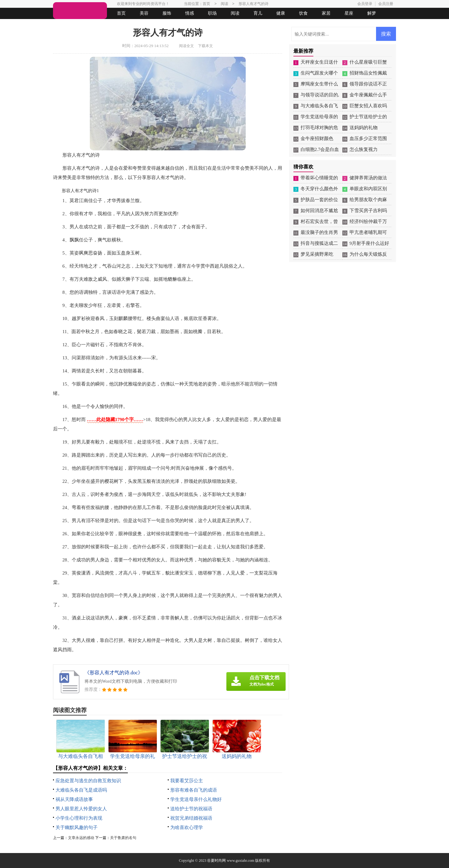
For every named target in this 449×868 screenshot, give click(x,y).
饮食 (303, 13)
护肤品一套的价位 (319, 200)
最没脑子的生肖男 (319, 232)
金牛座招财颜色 (317, 138)
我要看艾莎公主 (187, 781)
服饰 (167, 13)
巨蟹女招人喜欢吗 (368, 106)
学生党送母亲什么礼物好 (196, 799)
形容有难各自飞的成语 (194, 790)
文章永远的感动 (81, 838)
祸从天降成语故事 (74, 799)
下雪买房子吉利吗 (368, 211)
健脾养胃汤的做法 (368, 178)
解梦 (372, 13)
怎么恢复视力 (364, 149)
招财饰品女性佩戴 (368, 73)
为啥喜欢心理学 (187, 827)
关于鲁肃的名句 (123, 838)
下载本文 (205, 46)
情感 (190, 13)
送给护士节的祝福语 (191, 809)
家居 (326, 13)
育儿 (258, 13)
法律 (111, 24)
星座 (349, 13)
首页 (121, 13)
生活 (65, 24)
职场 (212, 13)
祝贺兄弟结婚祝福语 (191, 818)
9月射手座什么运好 (369, 243)
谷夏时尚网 (216, 861)
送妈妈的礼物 (364, 128)
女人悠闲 (88, 24)
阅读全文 (186, 46)
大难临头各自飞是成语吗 (81, 790)
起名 (133, 24)
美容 (144, 13)
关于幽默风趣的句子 (77, 827)
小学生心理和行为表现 (79, 818)
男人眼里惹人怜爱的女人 (81, 809)
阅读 (235, 13)
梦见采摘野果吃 (317, 254)
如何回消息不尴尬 (319, 211)
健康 (281, 13)
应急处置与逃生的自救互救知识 (88, 781)
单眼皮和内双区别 (368, 189)
